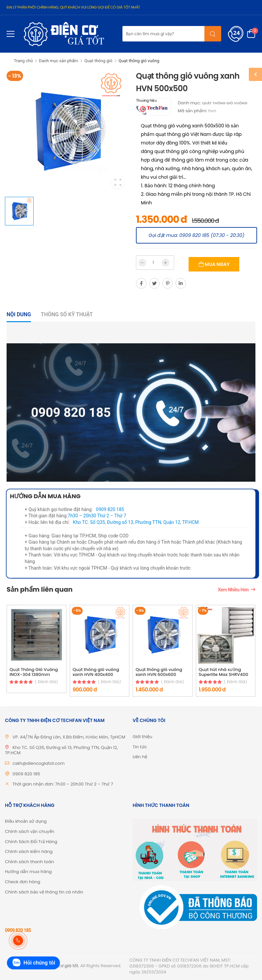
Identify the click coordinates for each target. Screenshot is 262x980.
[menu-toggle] (11, 34)
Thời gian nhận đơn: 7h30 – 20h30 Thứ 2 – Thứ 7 (63, 784)
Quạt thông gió (98, 61)
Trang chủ (23, 61)
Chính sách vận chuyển (30, 831)
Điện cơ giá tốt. (63, 966)
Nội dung (19, 314)
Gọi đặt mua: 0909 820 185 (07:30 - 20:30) (197, 235)
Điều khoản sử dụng (26, 821)
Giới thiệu (143, 737)
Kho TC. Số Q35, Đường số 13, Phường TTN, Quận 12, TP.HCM (136, 522)
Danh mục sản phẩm (58, 61)
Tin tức (140, 747)
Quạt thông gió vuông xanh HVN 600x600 (159, 672)
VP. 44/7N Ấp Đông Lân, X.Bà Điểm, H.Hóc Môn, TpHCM (69, 737)
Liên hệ (140, 757)
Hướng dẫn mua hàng (28, 872)
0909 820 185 (110, 509)
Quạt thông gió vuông (139, 61)
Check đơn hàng (23, 882)
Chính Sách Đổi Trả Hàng (31, 842)
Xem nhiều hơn (233, 590)
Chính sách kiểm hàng (29, 851)
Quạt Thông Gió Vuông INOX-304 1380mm (34, 672)
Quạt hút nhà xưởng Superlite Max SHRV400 (224, 672)
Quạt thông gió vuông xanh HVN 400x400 (96, 672)
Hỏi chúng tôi (33, 963)
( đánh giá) (46, 682)
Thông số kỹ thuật (67, 314)
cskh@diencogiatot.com (39, 763)
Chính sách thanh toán (29, 862)
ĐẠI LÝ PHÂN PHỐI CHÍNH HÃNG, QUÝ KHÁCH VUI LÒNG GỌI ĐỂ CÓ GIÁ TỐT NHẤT (73, 7)
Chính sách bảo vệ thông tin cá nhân (44, 892)
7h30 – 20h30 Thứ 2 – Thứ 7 (97, 516)
